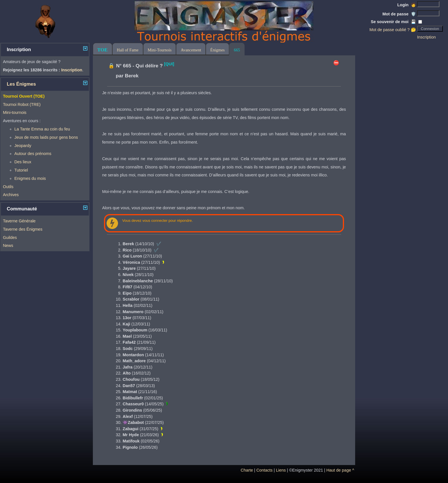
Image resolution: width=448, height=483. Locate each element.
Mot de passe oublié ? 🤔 (393, 30)
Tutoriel (21, 170)
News (8, 245)
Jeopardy (23, 146)
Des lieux (23, 162)
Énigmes (217, 50)
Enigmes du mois (30, 178)
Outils (8, 187)
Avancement (191, 50)
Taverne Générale (19, 221)
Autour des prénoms (33, 154)
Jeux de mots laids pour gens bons (46, 137)
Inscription (427, 37)
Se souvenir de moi (393, 22)
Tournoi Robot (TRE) (22, 104)
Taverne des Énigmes (23, 229)
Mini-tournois (15, 112)
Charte (247, 470)
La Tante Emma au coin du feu (42, 129)
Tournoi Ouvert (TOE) (24, 96)
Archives (11, 195)
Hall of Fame (128, 50)
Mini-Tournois (160, 50)
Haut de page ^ (340, 470)
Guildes (10, 238)
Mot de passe (399, 14)
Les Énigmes (21, 84)
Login (407, 5)
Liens (281, 470)
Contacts (264, 470)
